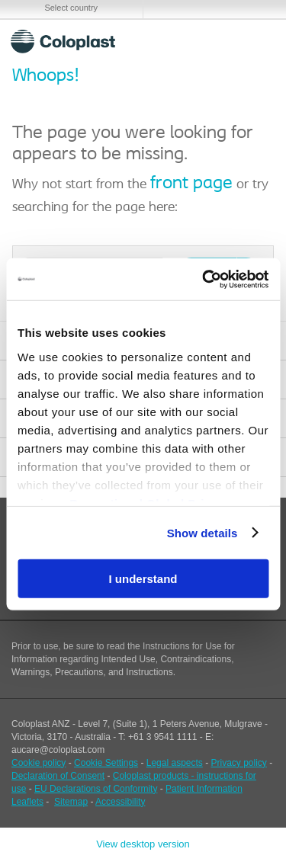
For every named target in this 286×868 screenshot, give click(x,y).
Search (218, 41)
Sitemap (71, 802)
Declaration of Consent (58, 776)
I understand (143, 579)
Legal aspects (175, 763)
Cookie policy (39, 763)
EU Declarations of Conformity (96, 789)
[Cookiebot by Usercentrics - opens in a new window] (204, 279)
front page (191, 184)
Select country (71, 8)
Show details (202, 532)
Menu (254, 41)
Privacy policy (239, 763)
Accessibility (120, 802)
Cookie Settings (106, 763)
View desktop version (143, 844)
